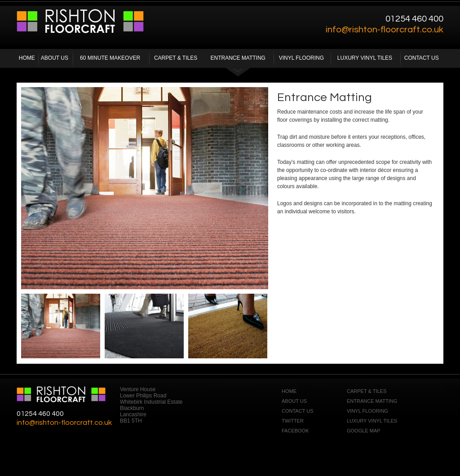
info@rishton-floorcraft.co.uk (385, 30)
